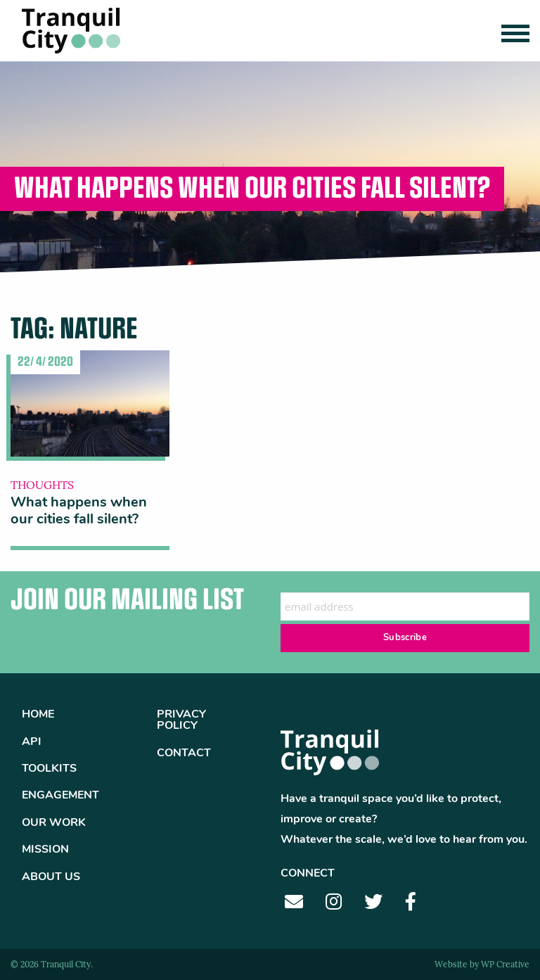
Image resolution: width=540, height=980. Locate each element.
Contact (184, 753)
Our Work (54, 823)
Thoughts (42, 486)
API (32, 742)
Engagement (60, 796)
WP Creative (505, 965)
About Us (51, 877)
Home (38, 715)
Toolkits (49, 769)
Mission (45, 850)
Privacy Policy (181, 720)
